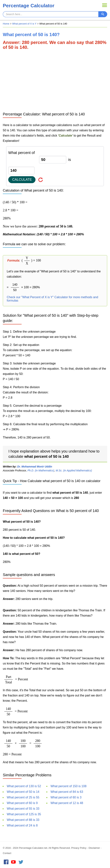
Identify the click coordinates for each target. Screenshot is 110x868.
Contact (7, 853)
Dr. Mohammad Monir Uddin (35, 467)
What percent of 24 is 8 (22, 825)
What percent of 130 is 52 (24, 786)
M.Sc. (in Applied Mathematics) (74, 470)
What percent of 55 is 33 (23, 809)
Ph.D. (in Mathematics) (41, 470)
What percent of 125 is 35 (24, 814)
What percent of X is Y (24, 24)
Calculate (22, 180)
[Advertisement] (55, 81)
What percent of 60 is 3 (66, 797)
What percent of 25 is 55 (23, 797)
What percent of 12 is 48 (67, 803)
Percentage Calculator (29, 6)
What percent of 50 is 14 (23, 792)
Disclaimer (94, 848)
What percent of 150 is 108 (68, 786)
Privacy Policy (79, 848)
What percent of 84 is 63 (67, 792)
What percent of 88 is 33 (23, 820)
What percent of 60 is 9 (22, 803)
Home (6, 24)
